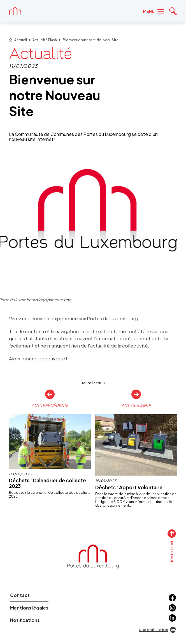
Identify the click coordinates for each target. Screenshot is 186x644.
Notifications (25, 620)
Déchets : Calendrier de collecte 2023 (47, 483)
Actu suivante (136, 405)
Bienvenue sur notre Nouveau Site (91, 40)
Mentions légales (29, 608)
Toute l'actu (93, 383)
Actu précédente (50, 405)
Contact (20, 595)
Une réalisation (157, 630)
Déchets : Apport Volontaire (129, 487)
